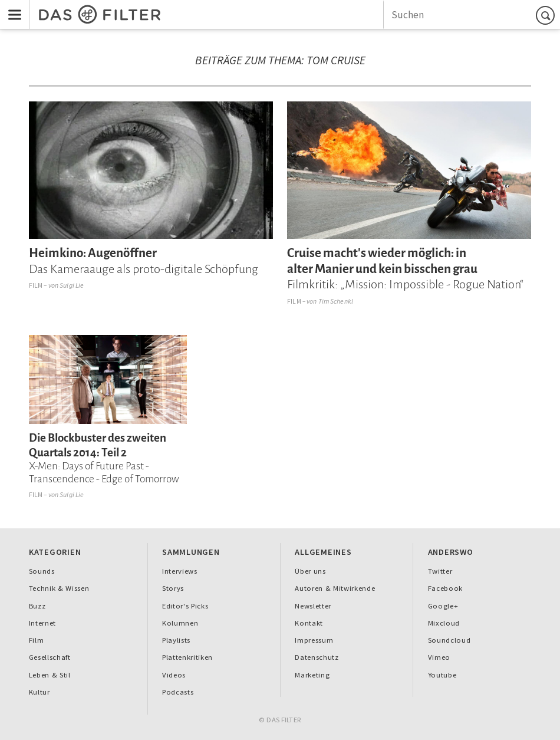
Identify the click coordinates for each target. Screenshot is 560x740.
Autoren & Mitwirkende (335, 588)
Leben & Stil (50, 675)
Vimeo (439, 657)
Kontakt (309, 623)
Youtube (442, 675)
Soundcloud (449, 640)
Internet (42, 623)
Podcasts (178, 692)
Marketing (312, 675)
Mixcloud (444, 623)
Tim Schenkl (336, 301)
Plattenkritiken (187, 657)
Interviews (180, 571)
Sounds (42, 571)
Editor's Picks (185, 606)
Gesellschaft (50, 657)
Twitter (440, 571)
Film (36, 285)
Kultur (39, 692)
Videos (174, 675)
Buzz (37, 606)
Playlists (176, 640)
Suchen (547, 15)
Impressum (314, 640)
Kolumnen (180, 623)
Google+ (443, 606)
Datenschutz (317, 657)
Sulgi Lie (72, 285)
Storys (173, 588)
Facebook (445, 588)
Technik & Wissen (59, 588)
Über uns (310, 571)
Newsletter (313, 606)
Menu (11, 7)
